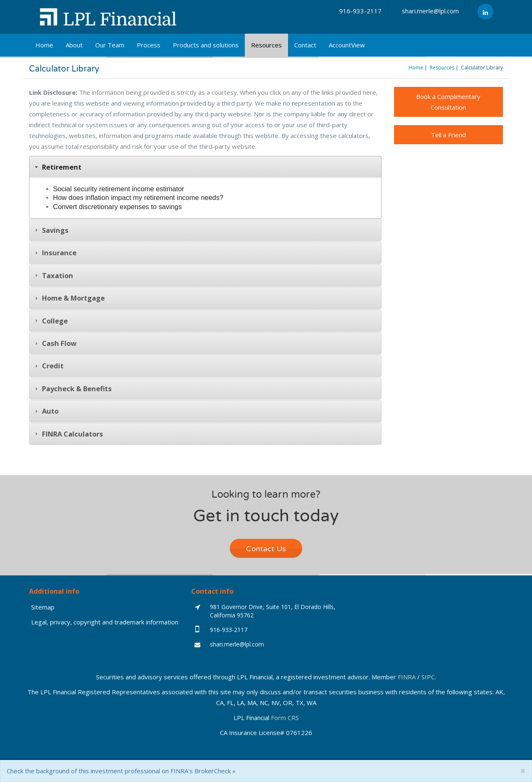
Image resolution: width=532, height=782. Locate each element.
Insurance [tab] (55, 253)
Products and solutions (206, 45)
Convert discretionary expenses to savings (118, 207)
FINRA (407, 677)
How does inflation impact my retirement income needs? (138, 197)
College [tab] (50, 321)
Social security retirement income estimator (119, 189)
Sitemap (43, 607)
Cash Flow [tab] (55, 343)
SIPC (428, 677)
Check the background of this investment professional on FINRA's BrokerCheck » (121, 771)
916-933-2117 (360, 11)
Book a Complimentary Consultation (448, 102)
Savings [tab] (51, 230)
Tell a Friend (448, 135)
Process (149, 45)
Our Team (110, 45)
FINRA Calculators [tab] (68, 434)
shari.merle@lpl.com (430, 11)
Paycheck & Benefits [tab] (72, 389)
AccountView (347, 45)
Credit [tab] (48, 366)
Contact (305, 45)
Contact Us (266, 549)
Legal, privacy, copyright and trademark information (105, 622)
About (74, 45)
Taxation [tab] (53, 275)
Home (44, 45)
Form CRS (285, 718)
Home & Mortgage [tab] (69, 298)
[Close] (523, 771)
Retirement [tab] (57, 167)
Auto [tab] (46, 411)
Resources (266, 45)
